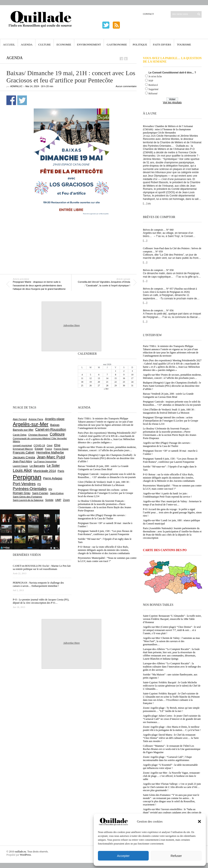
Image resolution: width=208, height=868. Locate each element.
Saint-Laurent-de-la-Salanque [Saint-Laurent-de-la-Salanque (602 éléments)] (28, 500)
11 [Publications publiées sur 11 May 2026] (82, 378)
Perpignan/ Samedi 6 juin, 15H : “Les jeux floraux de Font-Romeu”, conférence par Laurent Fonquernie (170, 460)
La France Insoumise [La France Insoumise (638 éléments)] (45, 461)
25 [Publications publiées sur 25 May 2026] (82, 386)
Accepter (123, 856)
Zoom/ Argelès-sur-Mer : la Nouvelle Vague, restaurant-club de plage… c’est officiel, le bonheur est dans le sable (172, 776)
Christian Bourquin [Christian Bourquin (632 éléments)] (38, 435)
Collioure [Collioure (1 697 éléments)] (57, 434)
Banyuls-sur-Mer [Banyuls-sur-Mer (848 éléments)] (23, 430)
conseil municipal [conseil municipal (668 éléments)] (22, 445)
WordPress (25, 855)
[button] (199, 821)
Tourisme (184, 45)
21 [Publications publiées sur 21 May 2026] (107, 382)
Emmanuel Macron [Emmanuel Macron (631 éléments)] (23, 449)
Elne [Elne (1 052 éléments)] (57, 445)
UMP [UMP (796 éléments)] (58, 500)
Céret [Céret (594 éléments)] (49, 445)
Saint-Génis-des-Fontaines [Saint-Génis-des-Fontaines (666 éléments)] (27, 497)
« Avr (106, 389)
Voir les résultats (172, 102)
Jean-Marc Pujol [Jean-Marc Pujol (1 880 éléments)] (51, 457)
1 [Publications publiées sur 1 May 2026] (116, 371)
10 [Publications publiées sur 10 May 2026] (132, 375)
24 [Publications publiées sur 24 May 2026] (132, 382)
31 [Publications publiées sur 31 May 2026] (132, 386)
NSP (151, 81)
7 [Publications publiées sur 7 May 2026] (107, 375)
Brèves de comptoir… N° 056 (158, 310)
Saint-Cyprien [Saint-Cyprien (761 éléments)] (40, 493)
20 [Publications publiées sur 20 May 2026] (99, 382)
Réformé (153, 94)
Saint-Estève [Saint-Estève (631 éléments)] (57, 493)
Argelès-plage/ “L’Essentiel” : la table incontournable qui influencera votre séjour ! (170, 766)
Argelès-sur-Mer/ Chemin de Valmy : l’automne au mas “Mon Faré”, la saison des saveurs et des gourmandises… (171, 641)
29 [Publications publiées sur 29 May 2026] (116, 386)
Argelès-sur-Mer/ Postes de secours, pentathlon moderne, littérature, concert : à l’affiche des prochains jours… (172, 376)
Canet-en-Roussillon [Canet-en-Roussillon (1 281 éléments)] (51, 430)
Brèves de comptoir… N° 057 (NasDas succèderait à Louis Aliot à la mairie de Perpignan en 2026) (170, 290)
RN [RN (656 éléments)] (50, 489)
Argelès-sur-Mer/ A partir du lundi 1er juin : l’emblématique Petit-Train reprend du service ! (167, 495)
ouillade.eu (20, 852)
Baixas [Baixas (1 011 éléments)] (55, 425)
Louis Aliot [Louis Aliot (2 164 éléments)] (22, 470)
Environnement (89, 45)
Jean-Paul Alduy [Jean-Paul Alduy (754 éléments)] (22, 461)
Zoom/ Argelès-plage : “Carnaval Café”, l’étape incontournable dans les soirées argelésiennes (167, 759)
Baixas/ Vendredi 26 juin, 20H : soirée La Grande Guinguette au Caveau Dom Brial (168, 395)
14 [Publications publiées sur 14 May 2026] (107, 378)
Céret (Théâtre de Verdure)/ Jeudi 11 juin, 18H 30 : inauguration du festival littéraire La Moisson (169, 411)
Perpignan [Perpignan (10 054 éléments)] (27, 477)
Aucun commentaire (126, 86)
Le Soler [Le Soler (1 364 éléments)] (53, 465)
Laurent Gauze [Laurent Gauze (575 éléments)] (20, 466)
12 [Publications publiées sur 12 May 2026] (90, 378)
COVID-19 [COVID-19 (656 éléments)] (39, 445)
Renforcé (153, 85)
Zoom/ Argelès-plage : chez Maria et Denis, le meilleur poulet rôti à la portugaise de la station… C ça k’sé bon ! (172, 728)
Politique (140, 45)
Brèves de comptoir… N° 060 (158, 230)
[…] (145, 203)
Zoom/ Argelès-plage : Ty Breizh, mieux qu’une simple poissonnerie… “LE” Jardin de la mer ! (171, 709)
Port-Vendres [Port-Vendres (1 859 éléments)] (24, 484)
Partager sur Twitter (22, 100)
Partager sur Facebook (11, 100)
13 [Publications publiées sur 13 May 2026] (99, 378)
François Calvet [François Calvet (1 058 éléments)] (24, 452)
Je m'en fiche (155, 76)
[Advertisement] (71, 228)
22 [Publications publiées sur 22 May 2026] (116, 382)
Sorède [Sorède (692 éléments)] (49, 500)
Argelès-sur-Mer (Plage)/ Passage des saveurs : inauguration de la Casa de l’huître (167, 444)
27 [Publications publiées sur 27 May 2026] (99, 386)
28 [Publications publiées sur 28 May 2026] (107, 386)
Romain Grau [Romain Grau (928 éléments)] (22, 493)
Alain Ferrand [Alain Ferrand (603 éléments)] (20, 419)
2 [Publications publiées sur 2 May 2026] (124, 371)
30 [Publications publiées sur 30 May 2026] (124, 386)
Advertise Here (71, 325)
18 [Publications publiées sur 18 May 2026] (82, 382)
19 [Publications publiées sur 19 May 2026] (90, 382)
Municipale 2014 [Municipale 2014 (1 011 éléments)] (45, 471)
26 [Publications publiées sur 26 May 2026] (90, 386)
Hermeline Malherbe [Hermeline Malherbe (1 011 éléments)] (50, 452)
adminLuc (16, 86)
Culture (44, 45)
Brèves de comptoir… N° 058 (158, 270)
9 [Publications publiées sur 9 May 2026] (124, 375)
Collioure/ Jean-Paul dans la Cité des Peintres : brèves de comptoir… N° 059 (172, 250)
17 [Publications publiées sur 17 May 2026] (132, 378)
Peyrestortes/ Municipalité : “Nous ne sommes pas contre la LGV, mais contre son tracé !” (172, 487)
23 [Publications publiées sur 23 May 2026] (124, 382)
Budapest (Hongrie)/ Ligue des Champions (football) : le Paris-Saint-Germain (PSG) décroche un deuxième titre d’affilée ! (172, 386)
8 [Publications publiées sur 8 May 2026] (116, 375)
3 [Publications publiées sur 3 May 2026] (132, 371)
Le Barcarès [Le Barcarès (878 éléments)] (37, 466)
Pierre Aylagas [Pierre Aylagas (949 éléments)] (53, 478)
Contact (148, 14)
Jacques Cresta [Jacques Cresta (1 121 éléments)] (24, 457)
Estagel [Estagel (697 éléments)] (39, 449)
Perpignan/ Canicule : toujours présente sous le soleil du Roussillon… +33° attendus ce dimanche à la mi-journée (172, 403)
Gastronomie (117, 45)
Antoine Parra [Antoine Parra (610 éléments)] (36, 419)
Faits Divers (162, 45)
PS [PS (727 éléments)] (39, 484)
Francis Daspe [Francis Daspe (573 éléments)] (61, 449)
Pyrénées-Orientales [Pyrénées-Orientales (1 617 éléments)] (30, 489)
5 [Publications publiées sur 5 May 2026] (91, 375)
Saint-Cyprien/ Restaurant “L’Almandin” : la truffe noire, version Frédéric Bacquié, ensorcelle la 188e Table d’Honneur (172, 619)
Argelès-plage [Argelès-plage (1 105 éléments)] (55, 419)
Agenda (27, 45)
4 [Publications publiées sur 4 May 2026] (82, 375)
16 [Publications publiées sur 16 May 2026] (124, 378)
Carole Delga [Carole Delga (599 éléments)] (20, 435)
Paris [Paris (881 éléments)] (61, 471)
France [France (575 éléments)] (49, 449)
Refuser (176, 856)
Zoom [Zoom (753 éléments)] (66, 500)
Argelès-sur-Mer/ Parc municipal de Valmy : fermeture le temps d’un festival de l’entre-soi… (172, 503)
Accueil (9, 45)
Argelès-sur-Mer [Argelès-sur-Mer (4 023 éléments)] (31, 424)
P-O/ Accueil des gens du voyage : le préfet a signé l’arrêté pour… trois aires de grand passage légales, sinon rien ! (172, 512)
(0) (149, 203)
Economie (64, 45)
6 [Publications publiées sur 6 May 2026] (99, 375)
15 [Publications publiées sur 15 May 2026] (116, 378)
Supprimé (153, 89)
